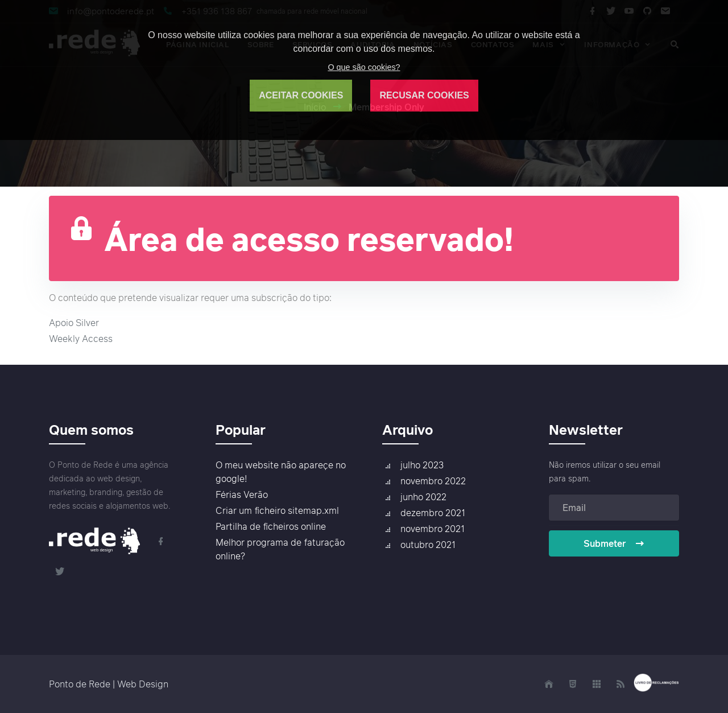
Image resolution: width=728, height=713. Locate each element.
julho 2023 (422, 465)
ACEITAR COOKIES (301, 95)
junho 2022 (423, 497)
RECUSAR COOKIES (424, 95)
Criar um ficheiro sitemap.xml (277, 510)
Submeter (614, 543)
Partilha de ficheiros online (271, 526)
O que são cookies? (364, 67)
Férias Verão (242, 494)
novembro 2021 (433, 529)
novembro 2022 (433, 481)
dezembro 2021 (433, 513)
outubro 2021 (428, 545)
